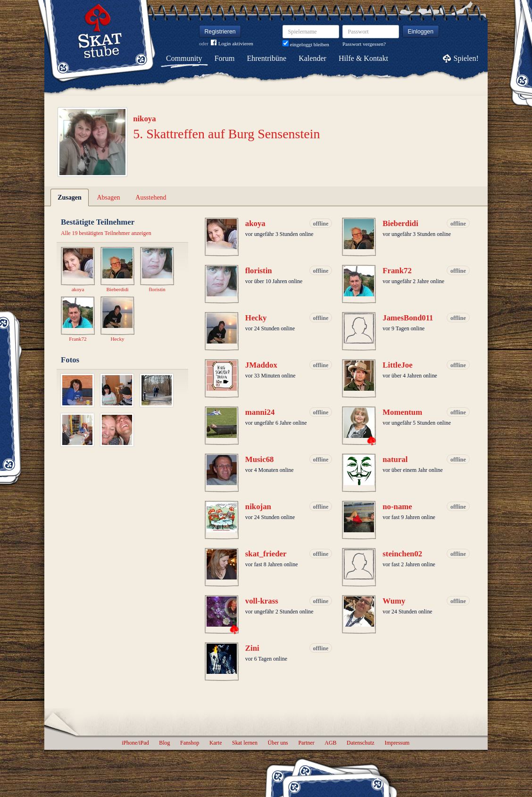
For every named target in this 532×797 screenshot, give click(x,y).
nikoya (145, 119)
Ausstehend (151, 197)
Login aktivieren (232, 44)
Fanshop (190, 743)
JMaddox (261, 365)
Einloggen (421, 32)
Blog (164, 743)
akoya (255, 223)
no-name (397, 507)
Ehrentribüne (267, 58)
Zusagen (70, 197)
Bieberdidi (400, 223)
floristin (259, 271)
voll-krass (262, 601)
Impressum (397, 743)
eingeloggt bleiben (306, 44)
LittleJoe (397, 365)
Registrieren (220, 32)
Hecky (256, 318)
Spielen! (466, 58)
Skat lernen (245, 743)
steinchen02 (402, 554)
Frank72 (397, 271)
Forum (225, 58)
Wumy (394, 601)
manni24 (260, 412)
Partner (306, 743)
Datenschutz (361, 743)
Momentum (402, 412)
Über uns (278, 743)
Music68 (260, 459)
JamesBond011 (408, 318)
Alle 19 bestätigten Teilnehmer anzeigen (106, 233)
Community (184, 58)
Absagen (109, 197)
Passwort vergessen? (364, 44)
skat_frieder (266, 554)
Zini (252, 648)
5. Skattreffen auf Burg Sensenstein (226, 134)
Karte (216, 743)
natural (395, 459)
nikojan (258, 507)
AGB (330, 743)
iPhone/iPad (135, 743)
